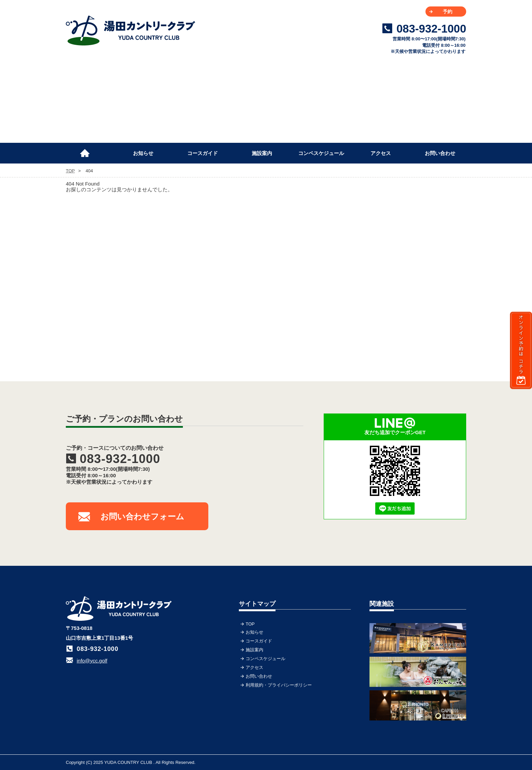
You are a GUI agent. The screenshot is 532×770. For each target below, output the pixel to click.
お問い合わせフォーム (142, 516)
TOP (88, 150)
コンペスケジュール (321, 153)
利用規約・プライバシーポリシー (279, 685)
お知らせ (143, 153)
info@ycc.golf (92, 661)
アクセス (381, 153)
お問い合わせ (440, 153)
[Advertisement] (415, 251)
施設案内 (262, 153)
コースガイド (203, 153)
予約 (448, 12)
